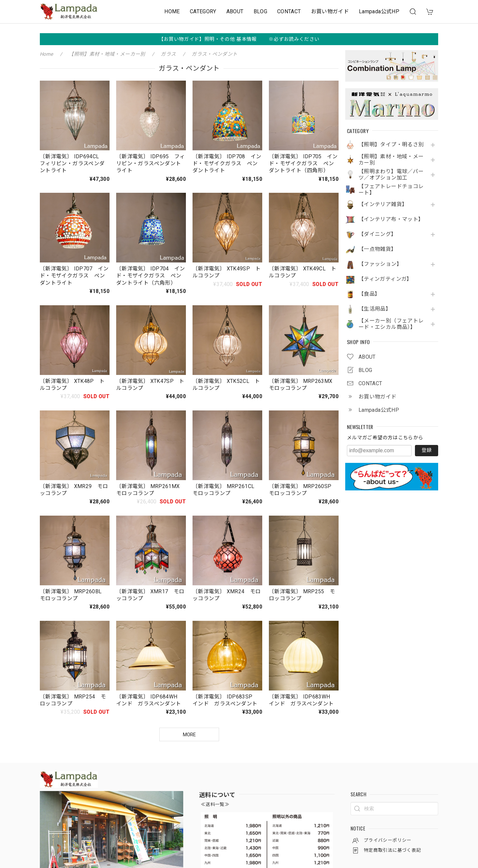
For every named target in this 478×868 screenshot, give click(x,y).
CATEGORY (203, 11)
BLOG (260, 11)
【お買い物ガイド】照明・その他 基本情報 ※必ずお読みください (239, 39)
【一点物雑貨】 (378, 249)
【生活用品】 (375, 309)
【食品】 (369, 294)
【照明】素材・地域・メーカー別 (391, 160)
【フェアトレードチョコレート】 (391, 190)
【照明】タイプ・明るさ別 (391, 145)
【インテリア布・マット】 (391, 219)
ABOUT (235, 11)
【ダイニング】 (378, 234)
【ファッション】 (380, 264)
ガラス (168, 54)
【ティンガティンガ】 (385, 279)
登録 (427, 450)
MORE (189, 735)
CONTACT (289, 11)
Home (46, 54)
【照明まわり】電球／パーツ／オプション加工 (391, 175)
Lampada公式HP (379, 11)
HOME (172, 11)
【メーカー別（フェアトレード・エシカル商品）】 (391, 324)
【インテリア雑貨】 (383, 204)
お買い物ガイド (330, 11)
